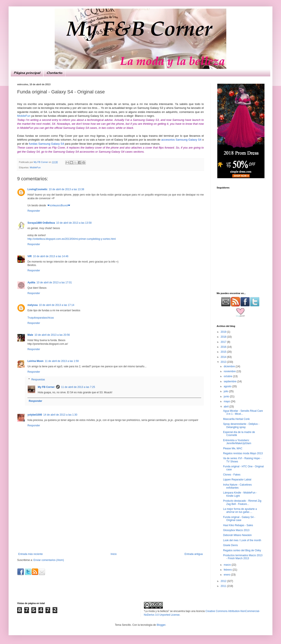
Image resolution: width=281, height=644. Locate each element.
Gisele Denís (230, 545)
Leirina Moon (36, 361)
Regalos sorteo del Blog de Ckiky (242, 550)
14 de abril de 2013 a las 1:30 (60, 415)
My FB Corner (46, 387)
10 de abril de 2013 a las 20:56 (52, 335)
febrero (228, 570)
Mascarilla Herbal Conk (236, 419)
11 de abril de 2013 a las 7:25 (78, 387)
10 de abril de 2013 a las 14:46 (51, 256)
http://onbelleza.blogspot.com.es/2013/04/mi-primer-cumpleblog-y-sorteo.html (72, 239)
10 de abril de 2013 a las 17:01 (54, 283)
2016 (224, 347)
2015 (224, 352)
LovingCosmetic (37, 189)
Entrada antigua (194, 554)
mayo (227, 401)
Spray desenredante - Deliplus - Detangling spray (241, 425)
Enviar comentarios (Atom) (49, 560)
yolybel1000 (35, 415)
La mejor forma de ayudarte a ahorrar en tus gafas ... (240, 510)
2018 (224, 337)
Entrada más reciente (30, 554)
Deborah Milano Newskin (237, 535)
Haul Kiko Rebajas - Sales (238, 525)
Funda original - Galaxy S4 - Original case (239, 519)
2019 (224, 332)
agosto (228, 386)
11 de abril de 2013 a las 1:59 (62, 361)
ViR (30, 256)
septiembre (230, 381)
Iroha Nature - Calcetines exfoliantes (237, 486)
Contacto (54, 73)
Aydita (31, 283)
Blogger (161, 625)
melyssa (32, 305)
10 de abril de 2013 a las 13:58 (74, 223)
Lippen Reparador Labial (237, 480)
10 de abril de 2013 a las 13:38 (66, 189)
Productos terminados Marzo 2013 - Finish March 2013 (243, 557)
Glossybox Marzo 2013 (236, 530)
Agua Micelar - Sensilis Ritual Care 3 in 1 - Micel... (243, 412)
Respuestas (38, 380)
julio (226, 391)
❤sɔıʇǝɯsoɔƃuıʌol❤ (58, 205)
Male (30, 335)
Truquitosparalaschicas (41, 318)
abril (227, 407)
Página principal (27, 73)
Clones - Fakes (232, 475)
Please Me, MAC (233, 448)
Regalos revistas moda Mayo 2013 (243, 453)
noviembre (230, 371)
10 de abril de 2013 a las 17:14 (57, 305)
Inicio (114, 554)
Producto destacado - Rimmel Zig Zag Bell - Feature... (242, 502)
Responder (34, 211)
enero (227, 575)
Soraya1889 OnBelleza (41, 223)
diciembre (230, 366)
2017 (224, 342)
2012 (224, 581)
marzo (228, 565)
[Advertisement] (110, 520)
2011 (224, 586)
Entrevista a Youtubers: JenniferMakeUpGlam (237, 442)
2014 (224, 357)
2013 (224, 362)
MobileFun (24, 116)
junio (227, 396)
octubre (228, 376)
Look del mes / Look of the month (242, 540)
